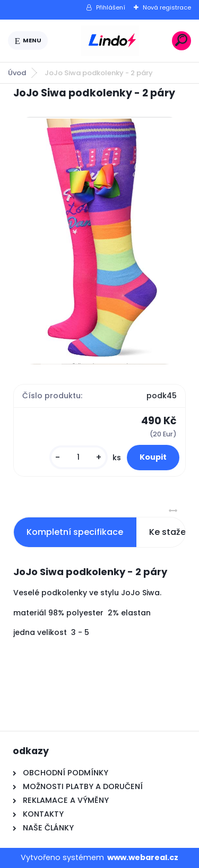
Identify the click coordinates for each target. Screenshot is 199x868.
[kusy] (79, 457)
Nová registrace (167, 7)
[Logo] (110, 41)
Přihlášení (111, 7)
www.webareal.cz (143, 857)
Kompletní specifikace (75, 532)
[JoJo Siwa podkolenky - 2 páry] (99, 240)
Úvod (17, 73)
